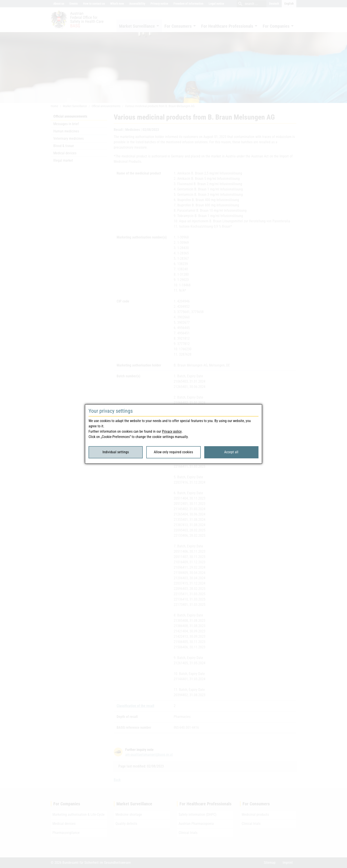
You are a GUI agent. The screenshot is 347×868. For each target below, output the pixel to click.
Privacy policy (172, 431)
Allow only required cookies (173, 452)
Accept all (231, 452)
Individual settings (116, 452)
